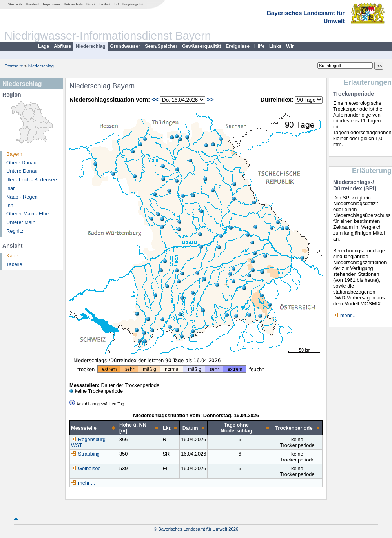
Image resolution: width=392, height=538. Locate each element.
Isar (10, 188)
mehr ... (87, 483)
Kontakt (33, 4)
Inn (10, 205)
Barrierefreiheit (98, 4)
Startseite (15, 4)
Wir (290, 46)
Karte (12, 256)
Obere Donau (21, 163)
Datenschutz (73, 4)
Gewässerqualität (201, 46)
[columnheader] (94, 428)
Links (275, 46)
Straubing (85, 454)
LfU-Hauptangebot (129, 4)
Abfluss (62, 46)
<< (155, 99)
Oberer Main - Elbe (27, 214)
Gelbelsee (86, 468)
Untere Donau (22, 171)
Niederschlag (90, 46)
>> (210, 99)
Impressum (51, 4)
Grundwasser (125, 46)
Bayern (14, 154)
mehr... (348, 315)
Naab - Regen (22, 197)
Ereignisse (238, 46)
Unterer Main (21, 222)
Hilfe (259, 46)
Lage (44, 46)
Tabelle (14, 264)
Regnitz (15, 231)
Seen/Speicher (161, 46)
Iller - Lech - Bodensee (32, 180)
